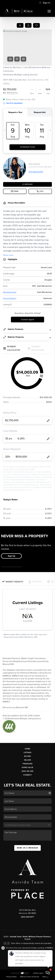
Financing (27, 764)
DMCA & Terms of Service (30, 977)
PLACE (27, 939)
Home (27, 749)
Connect (27, 775)
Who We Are (27, 771)
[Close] (50, 952)
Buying (27, 756)
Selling (27, 760)
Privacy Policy (11, 977)
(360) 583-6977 (27, 917)
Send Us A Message (27, 848)
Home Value (27, 767)
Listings (27, 753)
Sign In (45, 3)
